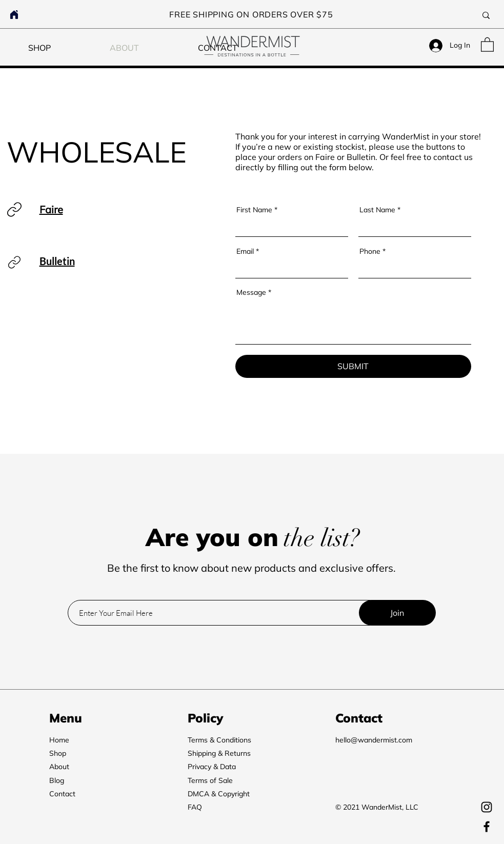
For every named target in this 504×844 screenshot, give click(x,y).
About (59, 767)
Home (59, 740)
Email (245, 251)
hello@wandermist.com (374, 740)
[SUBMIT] (353, 366)
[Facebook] (487, 827)
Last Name (377, 210)
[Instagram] (487, 807)
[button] (487, 44)
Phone (370, 251)
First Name (254, 210)
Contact (62, 794)
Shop (58, 753)
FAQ (195, 807)
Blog (57, 780)
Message (251, 292)
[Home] (14, 14)
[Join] (397, 613)
